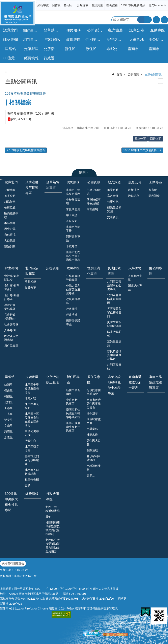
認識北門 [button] (10, 30)
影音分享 (30, 287)
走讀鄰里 (32, 377)
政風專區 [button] (74, 40)
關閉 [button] (82, 172)
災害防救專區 (114, 271)
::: (37, 2)
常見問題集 (73, 209)
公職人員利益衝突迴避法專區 (73, 289)
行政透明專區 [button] (53, 58)
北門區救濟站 (114, 367)
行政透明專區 (53, 496)
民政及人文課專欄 (11, 338)
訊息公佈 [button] (137, 30)
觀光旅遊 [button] (115, 30)
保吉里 (8, 391)
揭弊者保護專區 (73, 322)
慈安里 (8, 431)
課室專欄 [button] (10, 40)
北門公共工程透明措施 (53, 509)
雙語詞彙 (97, 5)
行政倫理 (72, 309)
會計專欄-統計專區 (12, 297)
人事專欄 (10, 330)
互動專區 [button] (158, 30)
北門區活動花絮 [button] (32, 40)
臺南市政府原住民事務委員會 (94, 404)
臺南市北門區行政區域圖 (32, 460)
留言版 (153, 190)
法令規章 (92, 413)
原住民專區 (11, 346)
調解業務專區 (73, 238)
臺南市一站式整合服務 (73, 192)
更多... (29, 485)
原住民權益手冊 (94, 421)
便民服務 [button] (74, 30)
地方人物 (30, 398)
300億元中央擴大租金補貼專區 (11, 58)
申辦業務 (92, 429)
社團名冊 (92, 435)
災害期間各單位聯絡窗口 (114, 312)
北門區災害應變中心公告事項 (114, 285)
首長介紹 (10, 196)
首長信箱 (72, 221)
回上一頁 (140, 139)
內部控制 (92, 209)
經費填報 (31, 58)
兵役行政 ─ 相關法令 (11, 317)
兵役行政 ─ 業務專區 (11, 307)
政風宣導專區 (73, 301)
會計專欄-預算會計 (12, 287)
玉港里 (8, 408)
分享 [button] (164, 20)
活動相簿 (30, 282)
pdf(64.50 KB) (21, 119)
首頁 (119, 74)
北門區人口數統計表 (32, 472)
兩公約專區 (158, 40)
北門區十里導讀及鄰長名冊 (32, 388)
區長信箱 (112, 5)
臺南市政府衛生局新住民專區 (73, 427)
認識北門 (11, 182)
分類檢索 (83, 5)
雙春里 (8, 420)
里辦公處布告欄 (32, 433)
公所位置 (10, 207)
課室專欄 (11, 268)
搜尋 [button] (141, 20)
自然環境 (10, 235)
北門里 (8, 402)
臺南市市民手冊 (73, 229)
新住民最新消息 (73, 392)
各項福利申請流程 (94, 458)
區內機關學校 (11, 215)
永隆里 (8, 437)
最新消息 (134, 190)
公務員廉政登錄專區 (73, 278)
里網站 (10, 377)
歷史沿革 (10, 229)
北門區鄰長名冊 (32, 449)
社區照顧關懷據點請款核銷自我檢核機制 (53, 528)
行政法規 (72, 315)
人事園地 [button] (137, 40)
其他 (48, 517)
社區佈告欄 (32, 480)
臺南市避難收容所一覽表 (137, 49)
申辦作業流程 (73, 202)
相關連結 (92, 450)
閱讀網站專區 (135, 287)
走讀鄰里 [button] (31, 49)
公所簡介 (10, 190)
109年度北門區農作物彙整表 (27, 150)
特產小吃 (113, 202)
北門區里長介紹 (32, 406)
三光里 (8, 414)
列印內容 (161, 81)
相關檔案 (20, 102)
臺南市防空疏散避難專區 (158, 49)
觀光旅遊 (114, 182)
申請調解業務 (94, 468)
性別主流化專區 (95, 40)
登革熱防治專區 (53, 30)
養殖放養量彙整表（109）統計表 (31, 114)
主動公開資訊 (153, 74)
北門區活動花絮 (32, 271)
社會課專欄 (11, 324)
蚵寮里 (8, 396)
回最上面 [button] (156, 139)
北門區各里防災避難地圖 (114, 299)
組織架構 (10, 202)
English (69, 5)
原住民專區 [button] (95, 49)
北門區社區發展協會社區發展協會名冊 (32, 419)
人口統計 (10, 241)
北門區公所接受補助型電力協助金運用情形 (53, 546)
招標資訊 (53, 40)
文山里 (8, 426)
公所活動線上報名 (53, 49)
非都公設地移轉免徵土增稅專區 (116, 49)
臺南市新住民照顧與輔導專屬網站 (73, 413)
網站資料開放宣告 (13, 563)
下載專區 (72, 246)
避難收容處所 (114, 343)
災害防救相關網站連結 (114, 324)
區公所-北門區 (17, 13)
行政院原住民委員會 (94, 392)
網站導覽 (43, 5)
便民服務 (73, 182)
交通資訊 (113, 217)
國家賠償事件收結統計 (94, 202)
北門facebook (157, 5)
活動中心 (30, 441)
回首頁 (56, 5)
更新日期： (7, 570)
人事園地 (135, 268)
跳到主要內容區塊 (2, 2)
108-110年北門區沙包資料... (141, 150)
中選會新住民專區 (73, 402)
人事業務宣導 (135, 278)
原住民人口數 (94, 442)
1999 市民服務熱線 (133, 5)
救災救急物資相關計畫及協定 (114, 355)
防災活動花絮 (114, 334)
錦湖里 (8, 385)
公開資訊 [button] (94, 30)
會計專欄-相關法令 (12, 278)
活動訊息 (134, 196)
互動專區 (156, 182)
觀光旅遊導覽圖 (114, 209)
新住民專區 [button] (74, 49)
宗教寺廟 (113, 196)
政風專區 (73, 268)
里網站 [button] (10, 49)
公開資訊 (133, 74)
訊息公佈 (135, 182)
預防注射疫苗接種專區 (32, 30)
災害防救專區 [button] (116, 40)
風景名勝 (113, 190)
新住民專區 (73, 380)
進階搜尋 (148, 20)
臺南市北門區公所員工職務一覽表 (73, 256)
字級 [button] (156, 20)
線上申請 (72, 215)
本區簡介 (10, 223)
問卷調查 (154, 196)
